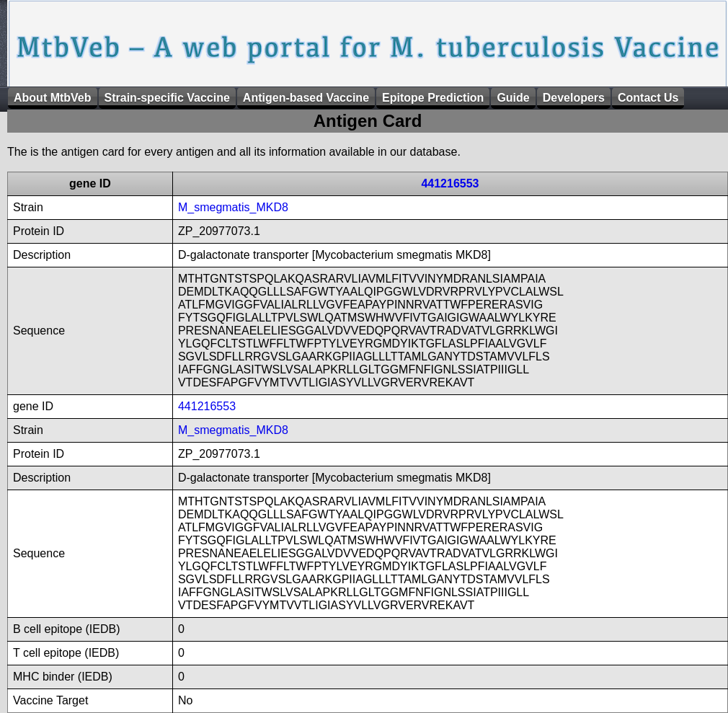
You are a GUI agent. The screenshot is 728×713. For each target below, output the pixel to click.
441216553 (450, 183)
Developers (574, 98)
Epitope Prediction (433, 98)
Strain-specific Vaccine (167, 98)
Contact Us (648, 98)
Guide (513, 98)
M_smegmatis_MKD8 (233, 207)
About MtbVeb (53, 98)
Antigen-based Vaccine (306, 98)
